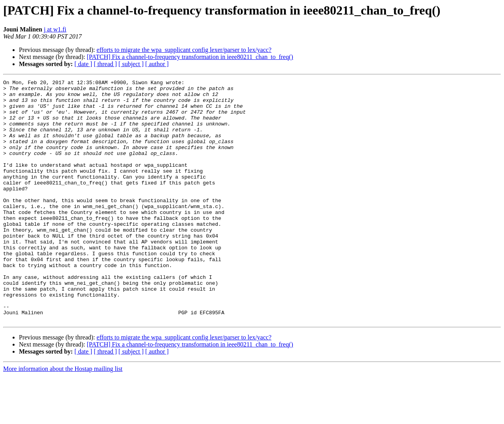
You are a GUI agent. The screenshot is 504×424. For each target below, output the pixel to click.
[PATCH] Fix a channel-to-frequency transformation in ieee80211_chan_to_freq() (190, 57)
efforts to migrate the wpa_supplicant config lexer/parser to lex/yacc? (184, 50)
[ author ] (157, 64)
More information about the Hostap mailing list (63, 417)
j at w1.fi (55, 29)
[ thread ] (105, 64)
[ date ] (83, 64)
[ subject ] (131, 64)
